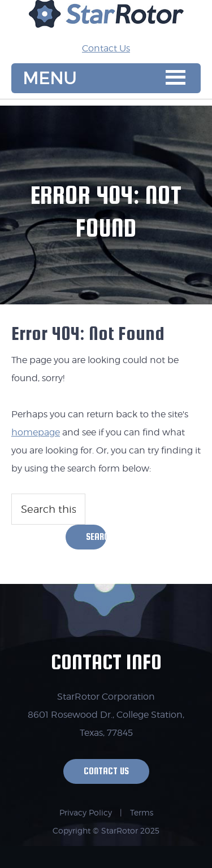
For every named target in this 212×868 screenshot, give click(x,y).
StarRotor (106, 20)
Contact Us (106, 48)
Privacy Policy (86, 812)
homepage (36, 432)
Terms (142, 812)
